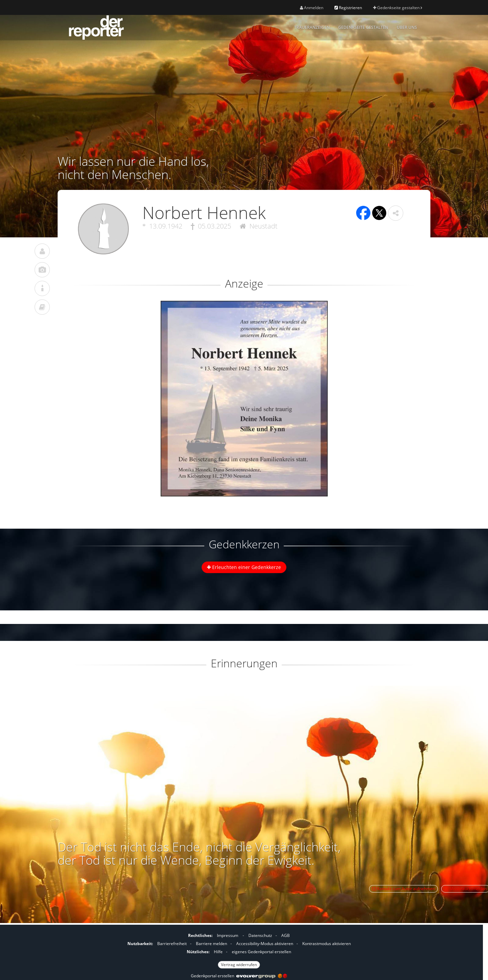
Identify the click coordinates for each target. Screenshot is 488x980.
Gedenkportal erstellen (239, 976)
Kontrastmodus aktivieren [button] (327, 944)
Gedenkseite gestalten (398, 8)
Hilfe (218, 952)
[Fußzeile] (239, 949)
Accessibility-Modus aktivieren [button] (265, 944)
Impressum (228, 935)
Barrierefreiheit (172, 944)
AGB (286, 935)
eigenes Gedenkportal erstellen (261, 952)
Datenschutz (260, 935)
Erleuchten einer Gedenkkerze (244, 567)
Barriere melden (211, 944)
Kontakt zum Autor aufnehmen (403, 889)
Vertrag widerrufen (239, 965)
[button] (396, 213)
